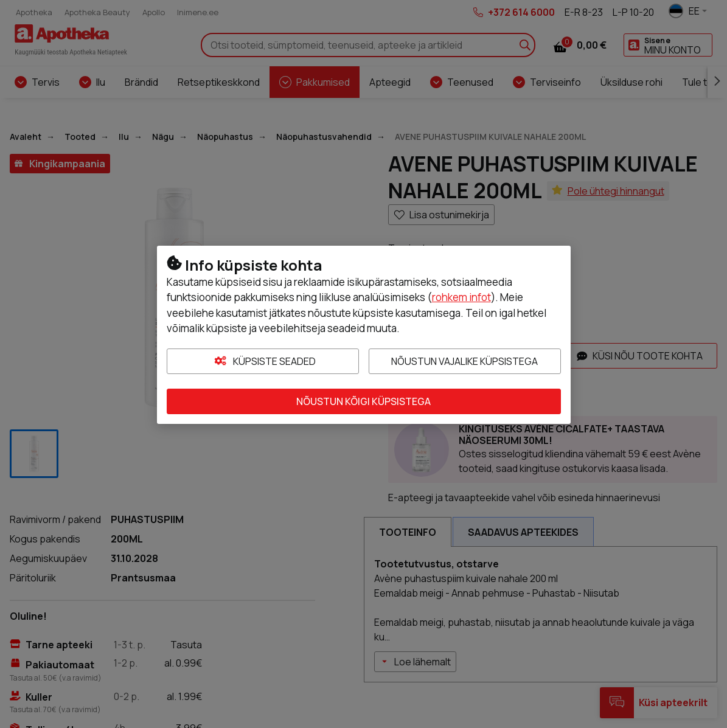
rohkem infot (461, 297)
